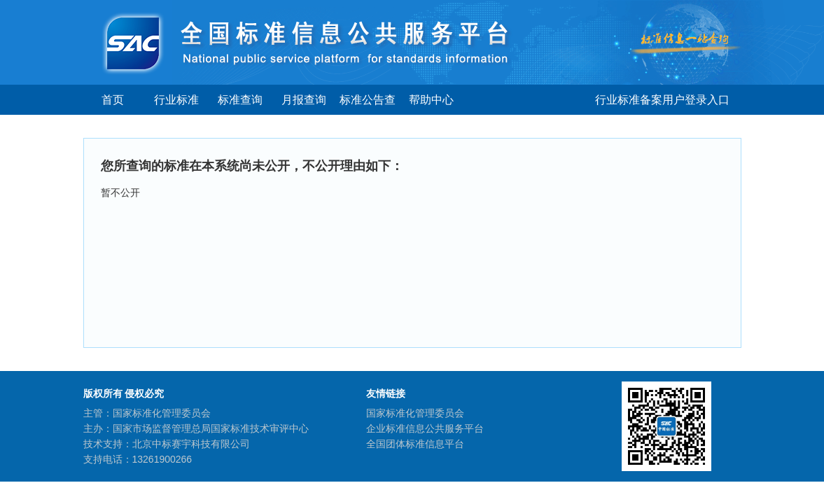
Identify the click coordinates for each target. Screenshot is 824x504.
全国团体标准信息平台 (415, 444)
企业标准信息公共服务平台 (425, 428)
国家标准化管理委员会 (415, 413)
